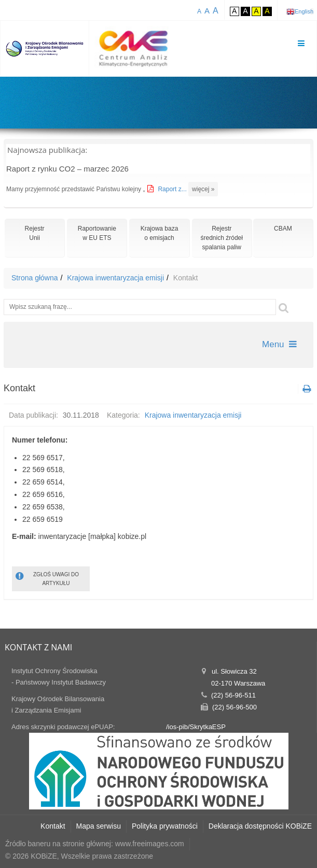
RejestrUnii (35, 233)
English (304, 11)
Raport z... (173, 189)
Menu (279, 344)
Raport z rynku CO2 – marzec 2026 (67, 169)
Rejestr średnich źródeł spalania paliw (222, 238)
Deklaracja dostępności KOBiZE (260, 826)
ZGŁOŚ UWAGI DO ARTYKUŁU (47, 578)
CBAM (283, 229)
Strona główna (35, 278)
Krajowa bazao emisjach (160, 233)
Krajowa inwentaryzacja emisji (115, 278)
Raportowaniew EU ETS (97, 233)
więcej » (203, 189)
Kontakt (53, 826)
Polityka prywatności (165, 826)
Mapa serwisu (99, 826)
